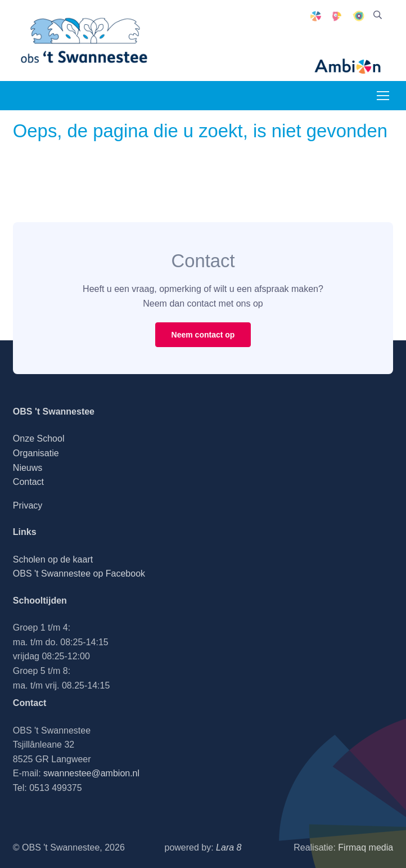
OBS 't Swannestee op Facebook (79, 574)
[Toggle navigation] (382, 96)
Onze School (39, 439)
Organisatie (36, 453)
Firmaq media (366, 847)
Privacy (28, 505)
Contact (28, 482)
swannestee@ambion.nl (91, 773)
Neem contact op (203, 335)
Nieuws (28, 468)
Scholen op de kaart (53, 559)
